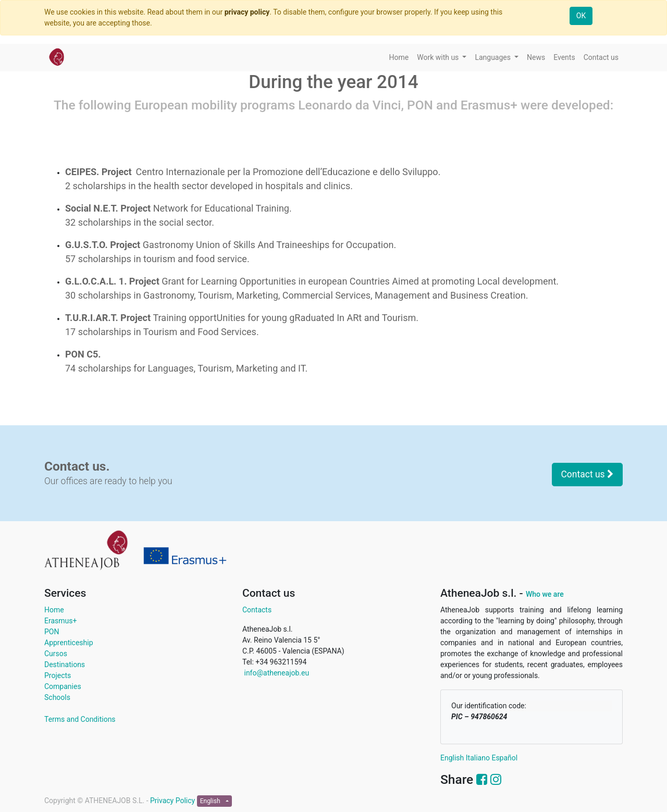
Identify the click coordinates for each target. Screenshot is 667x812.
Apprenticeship (69, 643)
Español (504, 758)
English (452, 758)
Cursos (56, 654)
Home (54, 610)
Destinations (65, 665)
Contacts (257, 610)
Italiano (478, 758)
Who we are (545, 594)
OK (581, 16)
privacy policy (247, 12)
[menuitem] (399, 58)
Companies (63, 686)
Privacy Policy (174, 801)
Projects (58, 675)
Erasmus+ (60, 621)
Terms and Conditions (80, 719)
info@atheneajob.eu (276, 673)
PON (52, 632)
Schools (57, 697)
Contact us (587, 474)
